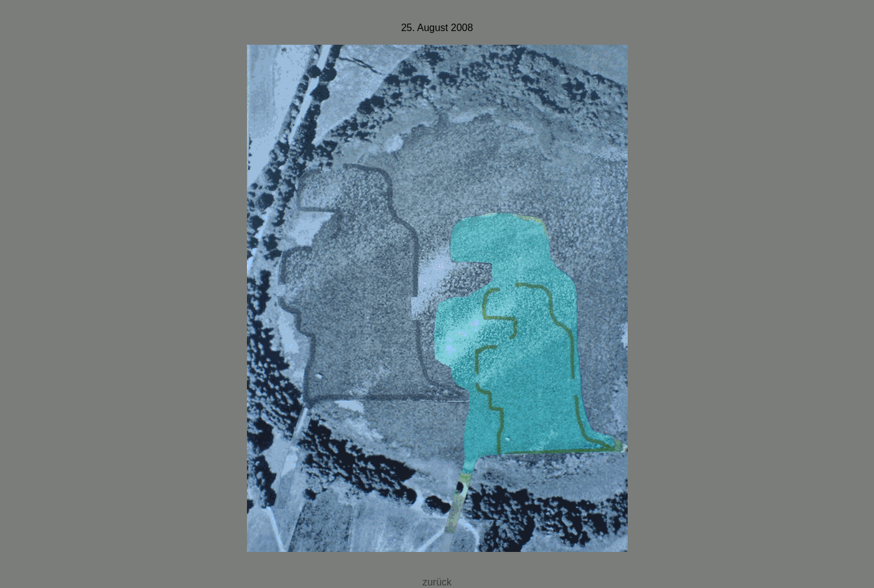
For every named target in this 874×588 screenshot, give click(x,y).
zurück (437, 582)
